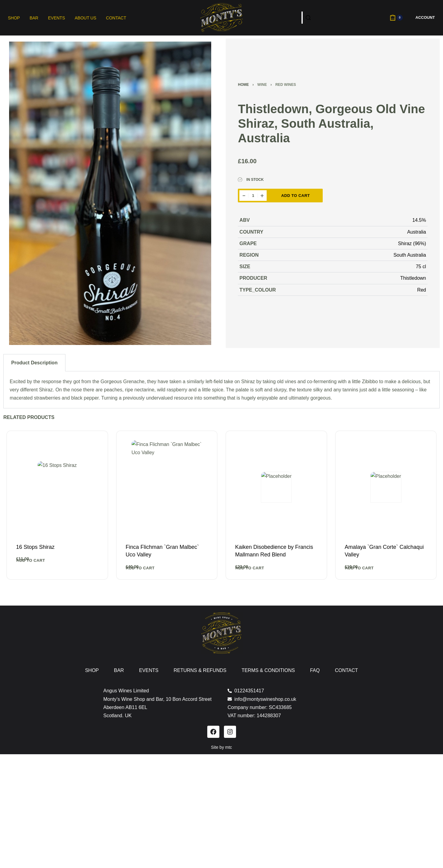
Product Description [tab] (34, 363)
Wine (262, 85)
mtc (229, 747)
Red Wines (286, 85)
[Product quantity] (253, 196)
